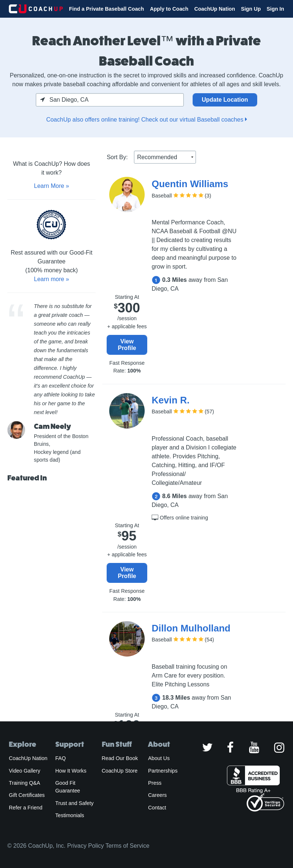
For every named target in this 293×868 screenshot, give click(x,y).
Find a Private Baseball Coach (106, 9)
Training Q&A (25, 783)
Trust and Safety (75, 803)
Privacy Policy (86, 846)
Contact (157, 808)
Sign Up (251, 9)
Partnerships (163, 771)
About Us (159, 758)
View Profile (127, 345)
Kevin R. (170, 400)
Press (155, 783)
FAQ (61, 758)
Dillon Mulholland (191, 628)
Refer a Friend (26, 808)
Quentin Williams (190, 184)
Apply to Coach (169, 9)
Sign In (275, 9)
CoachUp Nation (215, 9)
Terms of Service (127, 846)
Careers (157, 795)
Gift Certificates (27, 795)
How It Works (71, 771)
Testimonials (70, 815)
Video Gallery (25, 771)
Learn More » (51, 186)
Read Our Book (120, 758)
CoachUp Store (120, 771)
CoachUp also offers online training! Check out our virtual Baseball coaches (146, 120)
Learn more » (51, 279)
